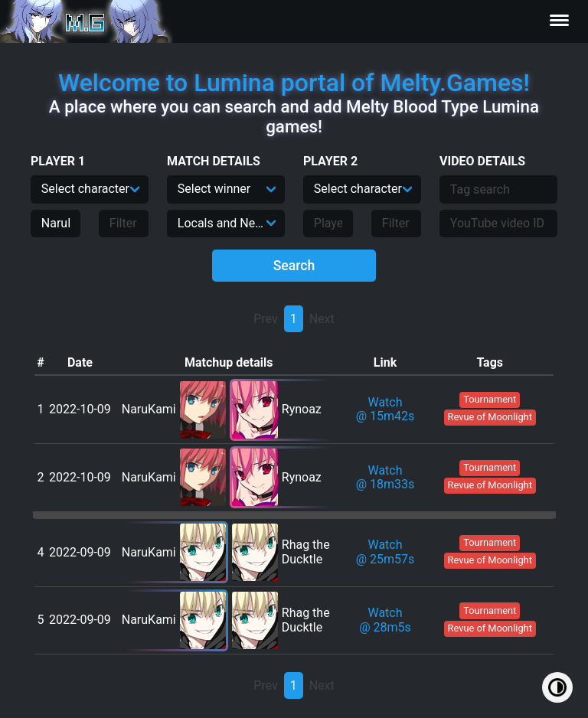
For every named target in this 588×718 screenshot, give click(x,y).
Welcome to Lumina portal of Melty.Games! (294, 83)
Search (294, 266)
